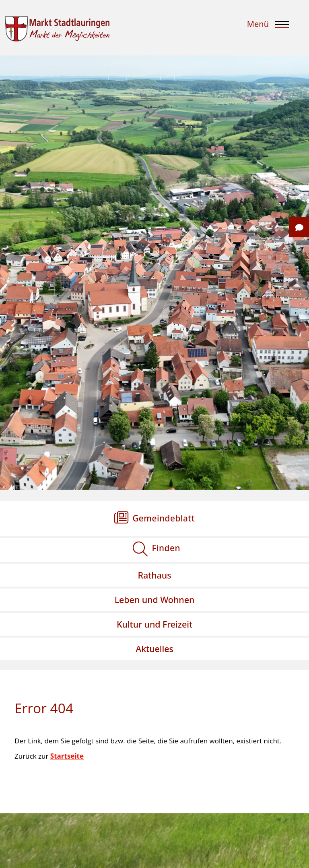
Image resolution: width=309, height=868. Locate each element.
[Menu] (269, 27)
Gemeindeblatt (164, 518)
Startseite (67, 756)
